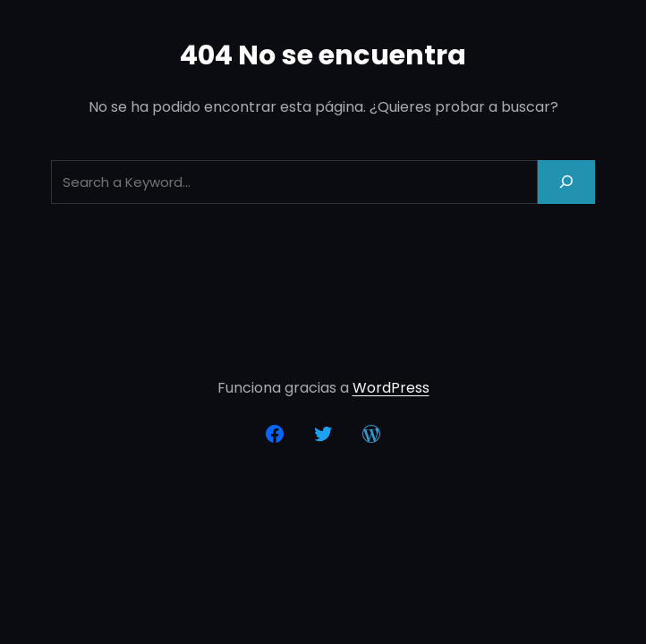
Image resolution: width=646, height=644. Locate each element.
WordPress (391, 388)
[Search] (566, 182)
